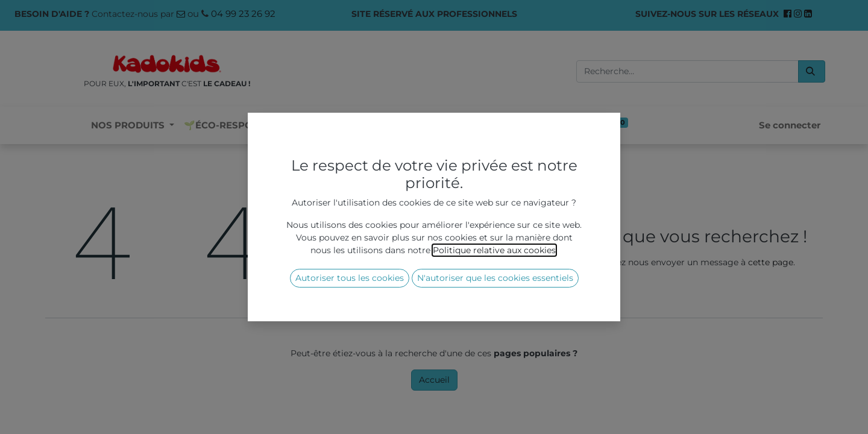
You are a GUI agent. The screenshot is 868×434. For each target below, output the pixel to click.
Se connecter (790, 125)
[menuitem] (237, 126)
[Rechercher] (812, 71)
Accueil (434, 380)
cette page (771, 262)
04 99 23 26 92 (243, 14)
